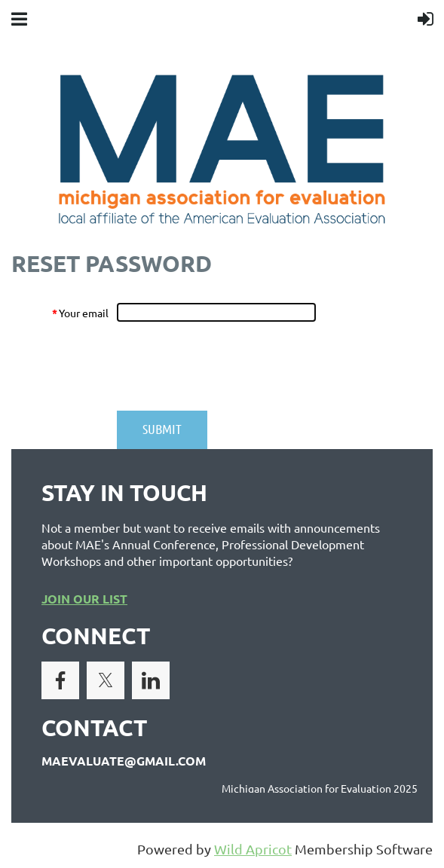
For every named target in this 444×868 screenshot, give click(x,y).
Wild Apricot (253, 849)
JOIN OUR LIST (84, 599)
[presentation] (231, 366)
